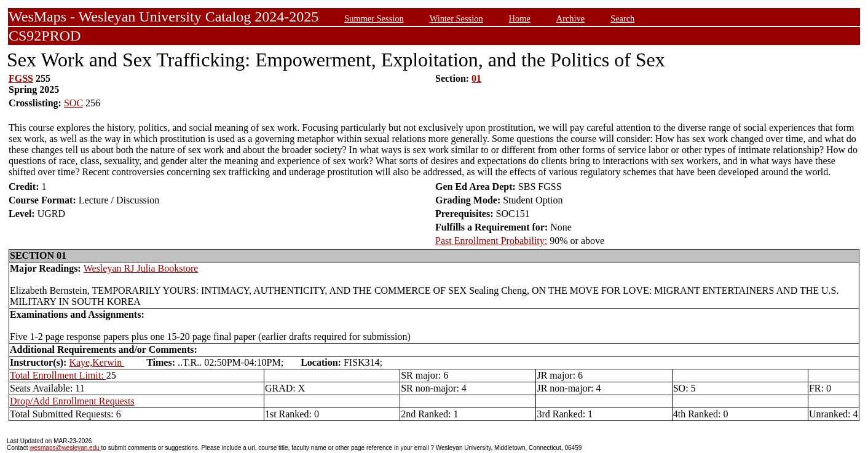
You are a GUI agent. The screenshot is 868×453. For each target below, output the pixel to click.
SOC (73, 103)
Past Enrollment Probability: (491, 241)
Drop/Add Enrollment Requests (72, 401)
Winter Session (456, 18)
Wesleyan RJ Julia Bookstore (141, 268)
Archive (570, 18)
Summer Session (374, 18)
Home (520, 18)
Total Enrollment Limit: (58, 375)
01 (476, 78)
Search (622, 18)
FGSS (21, 78)
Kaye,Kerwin (97, 362)
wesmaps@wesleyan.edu (65, 448)
